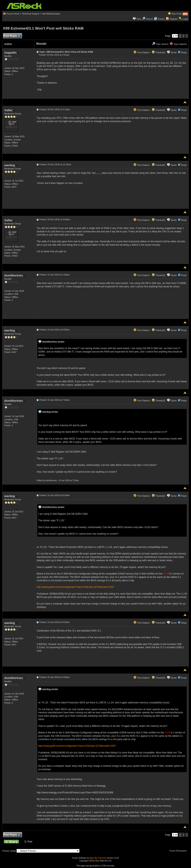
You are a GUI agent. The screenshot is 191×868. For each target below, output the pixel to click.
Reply (184, 52)
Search (149, 19)
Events (159, 19)
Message (41, 43)
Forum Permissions (179, 851)
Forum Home (13, 14)
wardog (11, 165)
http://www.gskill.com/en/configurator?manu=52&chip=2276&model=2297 (76, 587)
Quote (174, 52)
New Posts (177, 14)
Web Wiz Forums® (98, 858)
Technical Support (31, 14)
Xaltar (10, 110)
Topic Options (178, 44)
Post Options (142, 52)
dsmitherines (15, 275)
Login (185, 19)
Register (174, 19)
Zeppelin (12, 53)
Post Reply (12, 36)
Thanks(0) (158, 52)
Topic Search (160, 44)
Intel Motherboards (51, 14)
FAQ (139, 19)
